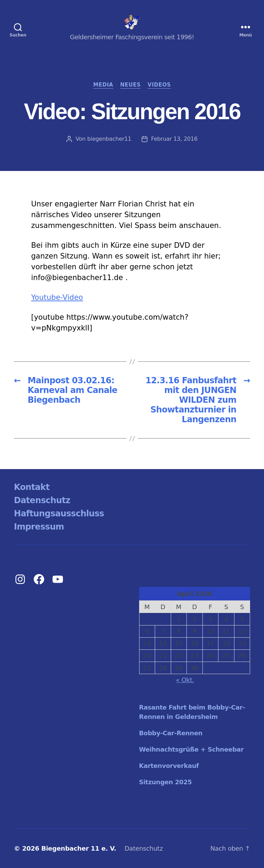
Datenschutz (42, 500)
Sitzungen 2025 (166, 782)
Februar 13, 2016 (174, 139)
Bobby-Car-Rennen (171, 733)
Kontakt (32, 487)
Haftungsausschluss (59, 514)
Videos (159, 85)
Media (103, 85)
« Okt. (185, 680)
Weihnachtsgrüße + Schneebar (191, 749)
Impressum (39, 527)
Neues (131, 85)
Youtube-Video (57, 297)
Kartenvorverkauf (169, 766)
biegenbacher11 (109, 139)
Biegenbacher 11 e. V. (79, 848)
